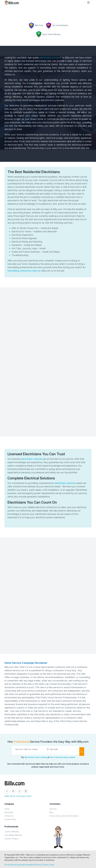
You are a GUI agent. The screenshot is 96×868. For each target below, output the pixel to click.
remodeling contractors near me (24, 271)
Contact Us (9, 816)
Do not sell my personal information (64, 816)
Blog (51, 812)
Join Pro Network (12, 832)
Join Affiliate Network (13, 835)
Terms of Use (48, 865)
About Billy (9, 812)
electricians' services (32, 459)
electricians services (50, 58)
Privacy (38, 865)
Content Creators (12, 839)
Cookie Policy (10, 819)
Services (53, 809)
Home (7, 809)
